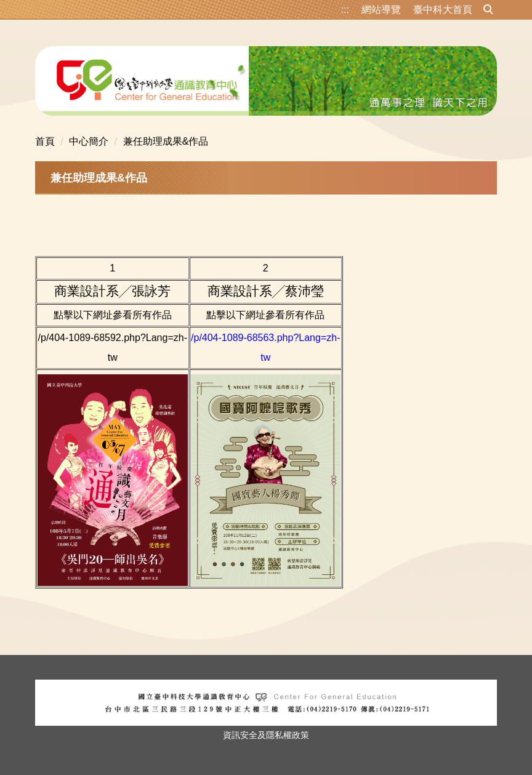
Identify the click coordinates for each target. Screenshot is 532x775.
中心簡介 (89, 141)
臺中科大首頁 (443, 10)
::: (345, 10)
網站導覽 (381, 10)
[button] (488, 10)
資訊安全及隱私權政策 (266, 735)
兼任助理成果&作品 (166, 141)
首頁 (45, 141)
